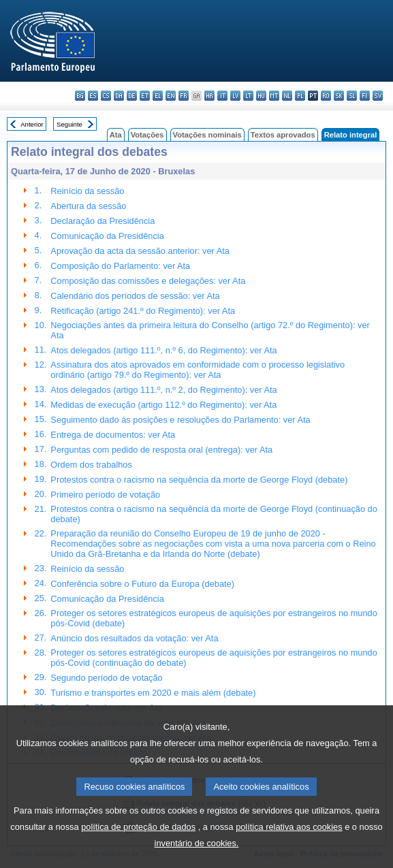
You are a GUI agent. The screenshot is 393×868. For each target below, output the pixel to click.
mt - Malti (274, 96)
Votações (147, 135)
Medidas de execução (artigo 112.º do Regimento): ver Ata (163, 405)
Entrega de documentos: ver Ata (113, 435)
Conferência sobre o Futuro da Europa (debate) (142, 584)
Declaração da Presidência (103, 221)
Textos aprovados (283, 135)
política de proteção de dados (138, 846)
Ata (116, 135)
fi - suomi (365, 96)
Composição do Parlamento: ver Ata (120, 266)
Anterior (32, 124)
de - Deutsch (132, 96)
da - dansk (119, 96)
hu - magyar (261, 96)
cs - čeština (106, 96)
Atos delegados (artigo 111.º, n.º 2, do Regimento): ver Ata (163, 390)
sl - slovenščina (352, 96)
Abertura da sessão (88, 206)
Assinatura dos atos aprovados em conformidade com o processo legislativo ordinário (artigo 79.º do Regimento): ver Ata (198, 370)
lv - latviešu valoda (235, 96)
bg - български (80, 96)
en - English (171, 96)
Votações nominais (207, 135)
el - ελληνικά (158, 96)
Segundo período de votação (106, 678)
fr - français (184, 96)
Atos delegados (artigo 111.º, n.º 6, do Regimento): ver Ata (163, 350)
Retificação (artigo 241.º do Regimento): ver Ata (143, 311)
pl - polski (300, 96)
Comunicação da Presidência (107, 236)
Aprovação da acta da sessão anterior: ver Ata (140, 251)
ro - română (326, 96)
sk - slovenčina (339, 96)
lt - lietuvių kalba (248, 96)
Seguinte (69, 124)
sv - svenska (378, 96)
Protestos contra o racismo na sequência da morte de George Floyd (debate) (199, 480)
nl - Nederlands (287, 96)
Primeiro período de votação (105, 495)
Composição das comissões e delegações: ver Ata (148, 281)
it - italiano (222, 96)
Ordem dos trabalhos (91, 465)
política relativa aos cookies (289, 846)
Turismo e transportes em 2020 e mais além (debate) (153, 693)
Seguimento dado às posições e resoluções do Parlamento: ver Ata (180, 420)
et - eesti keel (145, 96)
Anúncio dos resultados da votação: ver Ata (134, 638)
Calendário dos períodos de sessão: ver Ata (135, 296)
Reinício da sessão (87, 191)
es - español (93, 96)
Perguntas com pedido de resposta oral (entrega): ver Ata (161, 450)
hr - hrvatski (209, 96)
